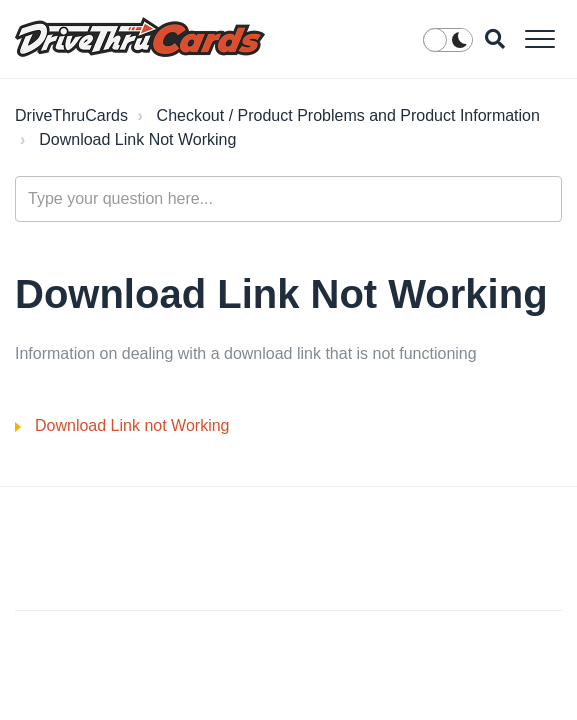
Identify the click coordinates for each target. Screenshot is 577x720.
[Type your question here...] (288, 199)
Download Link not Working (132, 425)
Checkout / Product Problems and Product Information (348, 115)
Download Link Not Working (137, 139)
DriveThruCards (71, 115)
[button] (539, 38)
